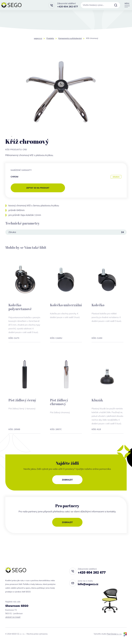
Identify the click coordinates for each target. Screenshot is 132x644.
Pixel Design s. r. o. (114, 634)
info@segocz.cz (88, 584)
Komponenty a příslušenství (70, 38)
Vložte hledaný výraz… (93, 5)
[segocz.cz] (11, 5)
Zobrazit (67, 480)
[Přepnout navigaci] (127, 5)
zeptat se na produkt (38, 188)
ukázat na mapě (13, 617)
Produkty (50, 38)
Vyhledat (116, 5)
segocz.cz (38, 38)
